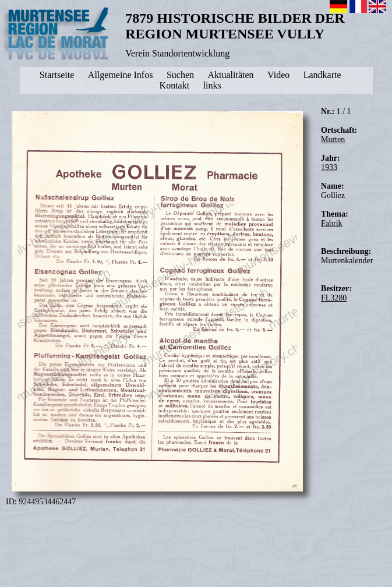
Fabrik (332, 223)
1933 (329, 167)
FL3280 (334, 298)
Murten (333, 139)
